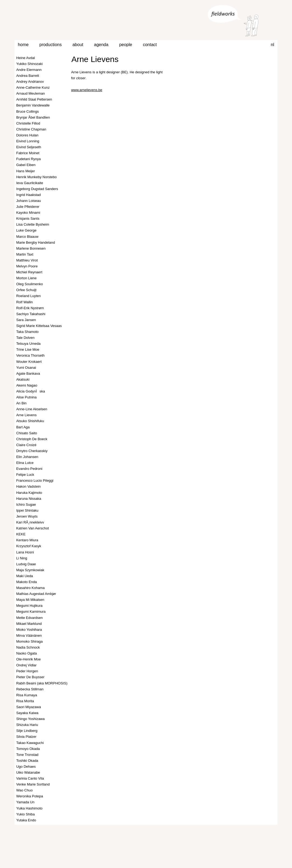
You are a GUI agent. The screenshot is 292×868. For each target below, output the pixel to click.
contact (150, 45)
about (78, 45)
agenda (101, 45)
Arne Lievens (95, 59)
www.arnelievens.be (87, 90)
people (126, 45)
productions (51, 45)
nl (272, 45)
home (23, 45)
